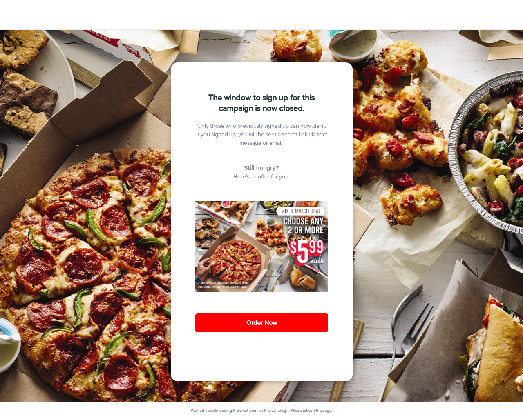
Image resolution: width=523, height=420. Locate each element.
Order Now (262, 323)
